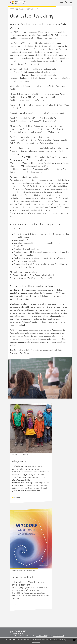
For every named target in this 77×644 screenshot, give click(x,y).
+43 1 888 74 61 (41, 636)
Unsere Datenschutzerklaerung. (57, 640)
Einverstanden (36, 642)
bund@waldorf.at (58, 636)
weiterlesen (17, 497)
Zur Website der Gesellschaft (39, 278)
